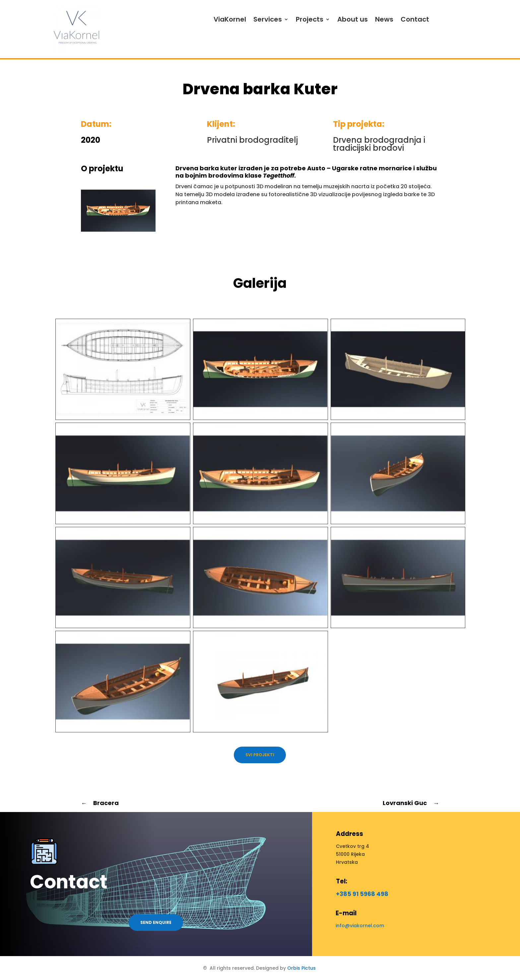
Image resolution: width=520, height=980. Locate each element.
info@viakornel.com (360, 926)
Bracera (100, 803)
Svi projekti (260, 755)
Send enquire (156, 922)
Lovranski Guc (411, 803)
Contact (415, 20)
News (384, 20)
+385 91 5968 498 (362, 894)
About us (353, 20)
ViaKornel (230, 20)
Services (268, 20)
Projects (310, 20)
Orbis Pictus (301, 968)
